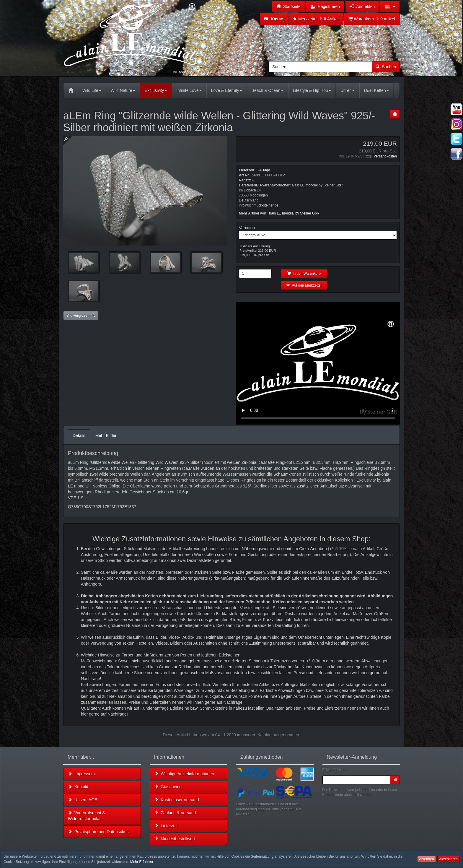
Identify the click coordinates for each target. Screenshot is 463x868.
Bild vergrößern (81, 316)
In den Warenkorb (304, 274)
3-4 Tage (263, 170)
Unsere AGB (83, 800)
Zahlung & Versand (175, 813)
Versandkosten (385, 156)
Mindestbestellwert (175, 839)
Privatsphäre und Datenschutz (99, 832)
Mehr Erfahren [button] (142, 862)
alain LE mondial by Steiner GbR (294, 213)
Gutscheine (168, 787)
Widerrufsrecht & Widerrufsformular (87, 816)
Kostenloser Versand (177, 800)
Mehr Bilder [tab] (106, 435)
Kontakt (78, 787)
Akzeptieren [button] (448, 859)
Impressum (81, 774)
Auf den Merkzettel (304, 285)
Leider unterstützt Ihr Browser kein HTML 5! (318, 363)
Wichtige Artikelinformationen (184, 774)
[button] (390, 6)
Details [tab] (79, 435)
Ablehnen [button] (427, 859)
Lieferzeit (166, 826)
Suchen (386, 67)
